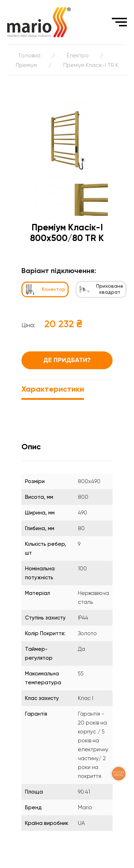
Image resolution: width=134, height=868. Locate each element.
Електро (78, 56)
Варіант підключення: (59, 271)
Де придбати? (67, 360)
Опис (31, 447)
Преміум (26, 65)
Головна (30, 56)
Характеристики (53, 389)
